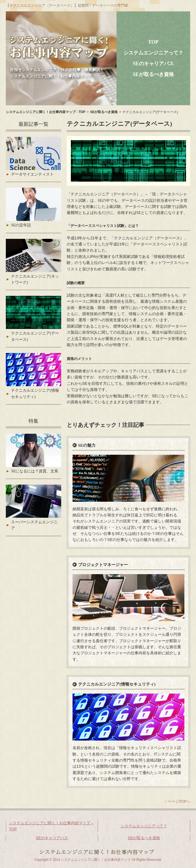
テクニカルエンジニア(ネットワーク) (35, 279)
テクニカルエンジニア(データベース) (35, 336)
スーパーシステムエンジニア (34, 525)
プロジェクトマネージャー (103, 565)
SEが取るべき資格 (153, 74)
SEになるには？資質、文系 (35, 471)
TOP (153, 42)
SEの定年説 (21, 225)
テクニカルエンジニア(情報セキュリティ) (117, 684)
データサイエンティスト (32, 174)
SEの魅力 (87, 445)
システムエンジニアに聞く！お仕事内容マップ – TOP (51, 826)
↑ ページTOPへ (177, 802)
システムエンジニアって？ (153, 53)
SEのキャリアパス (153, 64)
